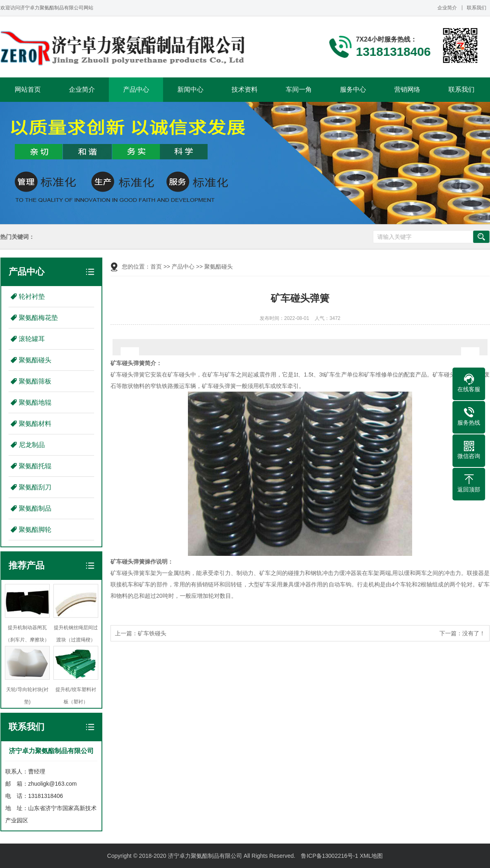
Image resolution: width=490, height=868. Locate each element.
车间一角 (299, 89)
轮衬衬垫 (32, 296)
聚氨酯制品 (35, 508)
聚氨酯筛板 (35, 381)
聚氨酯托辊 (35, 466)
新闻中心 (190, 89)
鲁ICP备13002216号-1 (329, 856)
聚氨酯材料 (35, 424)
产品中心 (136, 89)
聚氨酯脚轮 (35, 530)
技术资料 (245, 89)
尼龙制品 (32, 445)
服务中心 (353, 89)
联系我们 (477, 8)
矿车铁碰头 (152, 633)
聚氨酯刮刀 (35, 487)
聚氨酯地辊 (35, 402)
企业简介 (447, 8)
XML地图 (371, 856)
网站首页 (28, 89)
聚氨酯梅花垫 (38, 318)
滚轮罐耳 (32, 339)
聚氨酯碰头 (35, 360)
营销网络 (407, 89)
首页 (156, 267)
